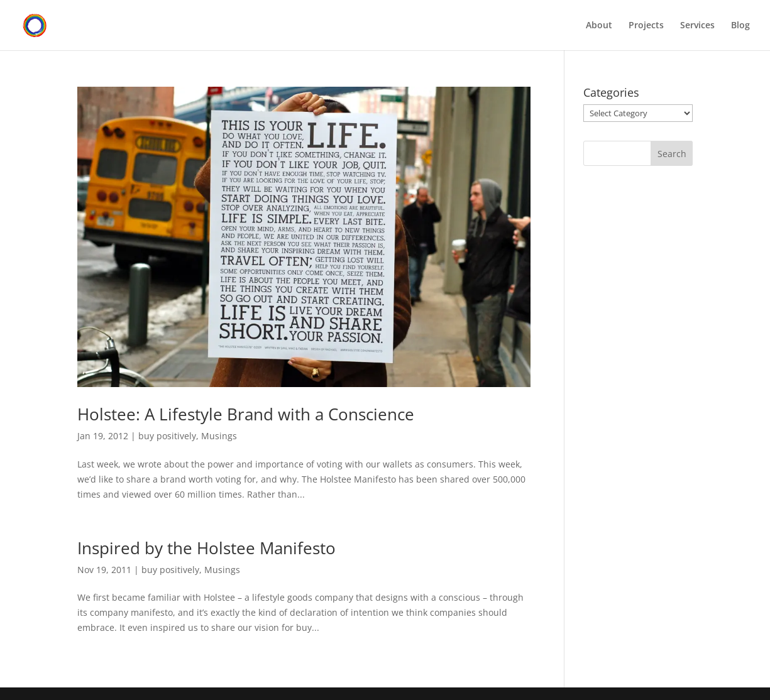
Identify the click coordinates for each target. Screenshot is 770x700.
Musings (219, 436)
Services (697, 26)
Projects (646, 26)
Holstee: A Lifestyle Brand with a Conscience (246, 414)
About (599, 26)
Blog (740, 26)
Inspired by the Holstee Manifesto (206, 548)
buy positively (167, 436)
